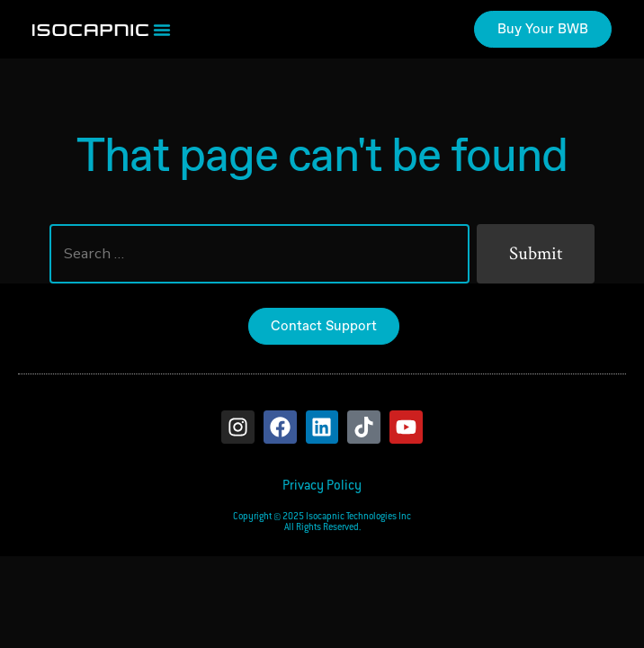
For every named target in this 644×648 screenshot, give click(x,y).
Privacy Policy (322, 486)
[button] (162, 30)
